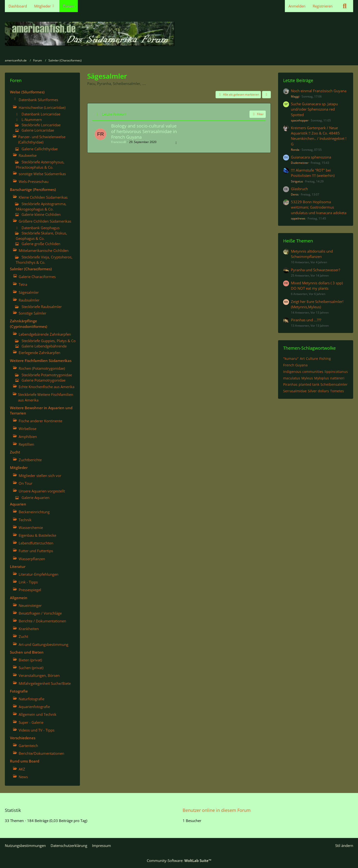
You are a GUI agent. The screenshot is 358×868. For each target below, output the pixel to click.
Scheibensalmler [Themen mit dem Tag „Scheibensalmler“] (334, 384)
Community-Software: (179, 860)
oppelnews (298, 218)
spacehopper (300, 120)
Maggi (295, 96)
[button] (266, 95)
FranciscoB (119, 142)
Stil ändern (344, 845)
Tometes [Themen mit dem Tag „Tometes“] (337, 391)
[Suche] (345, 6)
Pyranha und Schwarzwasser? (315, 270)
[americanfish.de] (179, 34)
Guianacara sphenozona (311, 157)
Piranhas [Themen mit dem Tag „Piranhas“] (290, 384)
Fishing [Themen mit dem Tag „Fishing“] (325, 359)
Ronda (295, 150)
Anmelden (297, 6)
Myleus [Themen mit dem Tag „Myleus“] (307, 378)
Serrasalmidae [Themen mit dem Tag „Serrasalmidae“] (295, 391)
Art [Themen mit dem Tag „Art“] (302, 359)
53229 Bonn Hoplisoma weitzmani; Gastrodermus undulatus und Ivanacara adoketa (319, 207)
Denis (295, 194)
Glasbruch (299, 189)
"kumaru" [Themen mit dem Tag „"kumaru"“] (291, 359)
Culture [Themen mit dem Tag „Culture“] (312, 359)
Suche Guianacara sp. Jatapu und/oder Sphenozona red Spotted (314, 109)
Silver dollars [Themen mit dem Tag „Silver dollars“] (318, 391)
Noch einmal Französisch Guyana (319, 91)
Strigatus (297, 181)
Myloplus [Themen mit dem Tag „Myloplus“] (322, 378)
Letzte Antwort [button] (114, 114)
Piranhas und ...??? (306, 320)
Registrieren (323, 6)
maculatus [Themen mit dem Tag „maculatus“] (292, 378)
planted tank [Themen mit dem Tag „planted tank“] (309, 384)
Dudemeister (300, 163)
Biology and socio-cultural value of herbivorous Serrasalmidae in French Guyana (144, 131)
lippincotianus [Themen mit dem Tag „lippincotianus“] (336, 372)
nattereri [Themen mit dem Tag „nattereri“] (337, 378)
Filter (258, 114)
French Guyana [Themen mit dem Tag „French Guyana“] (295, 365)
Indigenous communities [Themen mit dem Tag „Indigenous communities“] (303, 372)
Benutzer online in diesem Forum (217, 810)
